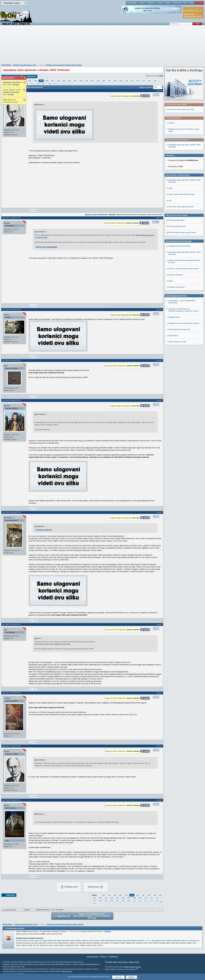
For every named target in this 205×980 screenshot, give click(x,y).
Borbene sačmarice (176, 275)
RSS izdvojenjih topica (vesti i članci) (182, 232)
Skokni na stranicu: (146, 87)
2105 (155, 81)
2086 (47, 81)
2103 (143, 81)
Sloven (7, 315)
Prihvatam (119, 977)
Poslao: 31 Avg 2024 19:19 (13, 693)
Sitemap (103, 957)
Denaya (7, 223)
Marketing (199, 3)
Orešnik (171, 123)
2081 (109, 895)
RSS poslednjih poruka (177, 226)
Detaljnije (108, 931)
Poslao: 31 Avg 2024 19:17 (13, 624)
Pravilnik (167, 3)
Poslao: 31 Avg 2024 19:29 (13, 746)
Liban (170, 188)
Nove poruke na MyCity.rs (176, 296)
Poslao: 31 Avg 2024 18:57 (13, 400)
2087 (52, 81)
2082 (115, 895)
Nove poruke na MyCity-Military (179, 241)
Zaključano (31, 76)
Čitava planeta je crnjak (177, 342)
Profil (34, 210)
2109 (129, 901)
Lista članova (177, 3)
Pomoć (191, 3)
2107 (117, 901)
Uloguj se (142, 3)
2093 (87, 81)
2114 (49, 84)
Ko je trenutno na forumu (15, 928)
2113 (44, 84)
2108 (123, 901)
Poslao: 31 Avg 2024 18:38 (13, 309)
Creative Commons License (132, 967)
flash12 (7, 406)
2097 (109, 81)
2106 (112, 901)
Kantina (160, 3)
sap (5, 630)
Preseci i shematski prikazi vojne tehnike (184, 269)
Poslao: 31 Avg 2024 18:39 (13, 360)
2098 (115, 81)
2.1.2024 (160, 76)
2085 (41, 81)
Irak (170, 200)
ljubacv (7, 805)
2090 (70, 81)
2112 (38, 84)
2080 (103, 895)
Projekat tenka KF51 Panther (179, 246)
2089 (64, 81)
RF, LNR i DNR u (12, 84)
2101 (132, 81)
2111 (32, 84)
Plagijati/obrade (174, 317)
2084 (35, 81)
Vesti (120, 962)
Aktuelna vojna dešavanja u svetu (25, 65)
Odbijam (131, 977)
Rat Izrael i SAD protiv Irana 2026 (181, 109)
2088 (58, 81)
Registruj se (151, 3)
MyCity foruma (67, 971)
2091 (75, 81)
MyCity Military (132, 3)
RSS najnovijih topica (176, 220)
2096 (104, 81)
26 (157, 222)
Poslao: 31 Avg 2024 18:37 (13, 218)
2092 (81, 81)
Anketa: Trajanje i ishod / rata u (12, 92)
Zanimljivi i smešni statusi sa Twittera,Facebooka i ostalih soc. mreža (183, 310)
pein (6, 366)
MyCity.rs (125, 962)
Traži (185, 3)
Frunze (7, 751)
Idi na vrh (159, 91)
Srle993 (7, 698)
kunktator (8, 518)
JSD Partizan (173, 336)
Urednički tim (113, 957)
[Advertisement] (102, 46)
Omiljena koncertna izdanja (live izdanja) (184, 323)
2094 (92, 81)
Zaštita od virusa (134, 962)
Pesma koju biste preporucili (179, 329)
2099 (121, 81)
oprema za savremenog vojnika (10, 101)
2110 (27, 84)
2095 (98, 81)
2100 (126, 81)
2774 (55, 84)
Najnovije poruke (92, 957)
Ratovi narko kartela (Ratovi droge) (182, 194)
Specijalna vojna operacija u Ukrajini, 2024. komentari (64, 65)
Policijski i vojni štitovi (176, 287)
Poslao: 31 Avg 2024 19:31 (13, 800)
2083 (30, 81)
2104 (149, 81)
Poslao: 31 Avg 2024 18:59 (13, 512)
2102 (138, 81)
